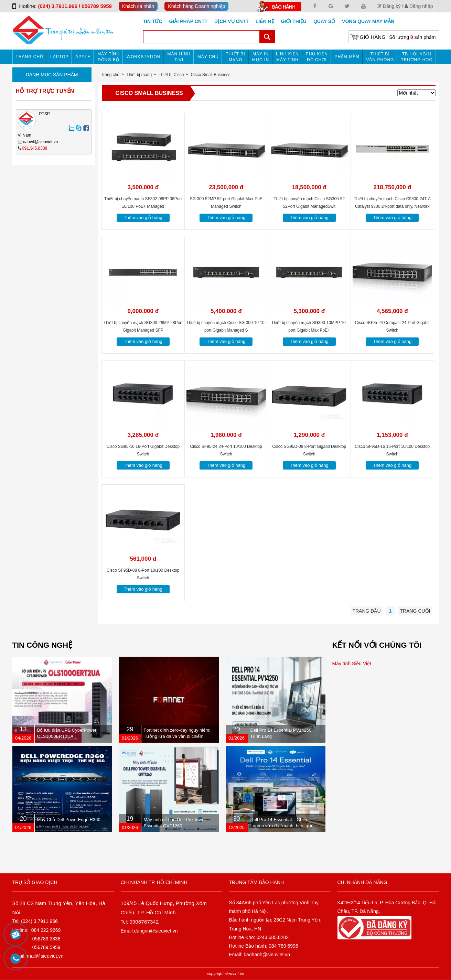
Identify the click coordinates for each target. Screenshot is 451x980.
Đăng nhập (419, 6)
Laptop (59, 57)
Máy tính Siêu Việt (352, 664)
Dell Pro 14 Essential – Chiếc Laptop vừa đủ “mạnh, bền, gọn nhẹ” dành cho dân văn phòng (282, 826)
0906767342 (144, 922)
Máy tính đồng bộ (109, 57)
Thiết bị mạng (235, 57)
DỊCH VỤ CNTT (232, 21)
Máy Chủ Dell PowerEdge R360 (69, 820)
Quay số (324, 21)
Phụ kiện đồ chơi (317, 57)
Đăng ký (389, 6)
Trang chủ (30, 57)
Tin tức (153, 21)
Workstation (144, 57)
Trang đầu (366, 611)
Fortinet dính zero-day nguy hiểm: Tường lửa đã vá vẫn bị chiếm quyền (177, 736)
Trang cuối (415, 611)
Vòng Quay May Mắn (368, 21)
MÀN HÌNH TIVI (179, 57)
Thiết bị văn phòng (380, 57)
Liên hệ (265, 21)
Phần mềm (347, 57)
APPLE (83, 57)
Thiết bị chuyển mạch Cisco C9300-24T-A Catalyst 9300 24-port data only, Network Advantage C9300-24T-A (392, 206)
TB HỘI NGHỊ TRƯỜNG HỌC (417, 57)
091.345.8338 (35, 148)
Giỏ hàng (373, 37)
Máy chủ (208, 57)
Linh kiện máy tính (287, 57)
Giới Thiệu (294, 21)
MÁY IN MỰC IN (261, 57)
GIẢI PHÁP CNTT (188, 21)
